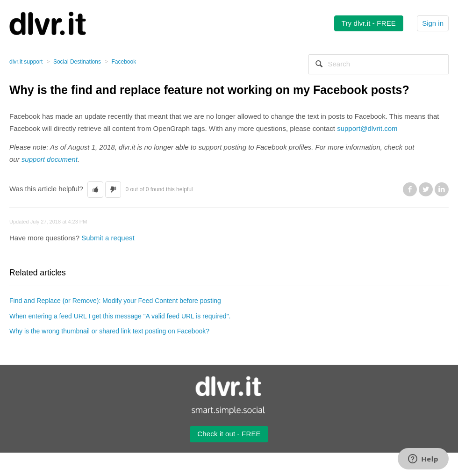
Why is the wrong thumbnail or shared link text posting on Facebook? (109, 331)
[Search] (379, 64)
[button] (95, 190)
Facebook (124, 62)
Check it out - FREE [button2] (229, 434)
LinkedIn (442, 189)
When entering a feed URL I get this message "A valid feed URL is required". (120, 316)
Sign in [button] (433, 23)
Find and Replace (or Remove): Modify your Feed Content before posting (115, 301)
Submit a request (108, 238)
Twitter (426, 189)
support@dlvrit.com (367, 128)
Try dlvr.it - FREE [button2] (369, 23)
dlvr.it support (26, 62)
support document (50, 159)
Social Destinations (77, 62)
